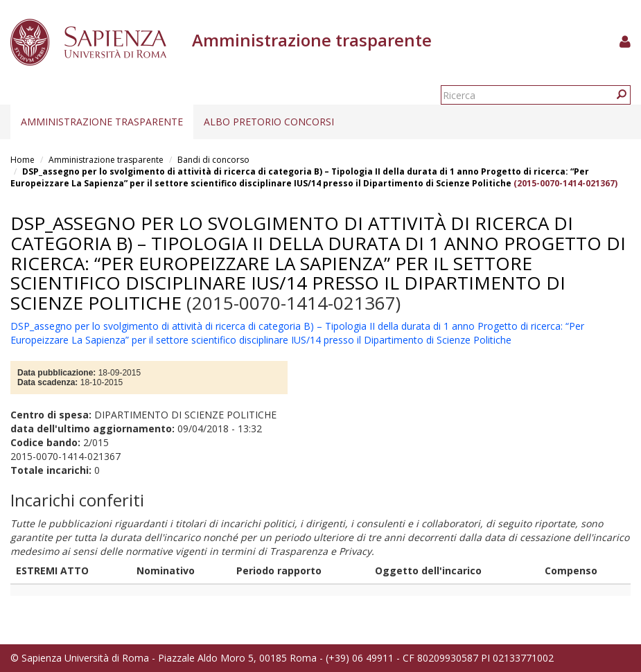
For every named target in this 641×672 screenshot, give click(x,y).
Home (23, 160)
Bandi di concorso (213, 160)
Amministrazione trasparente (102, 122)
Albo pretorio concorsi (269, 122)
